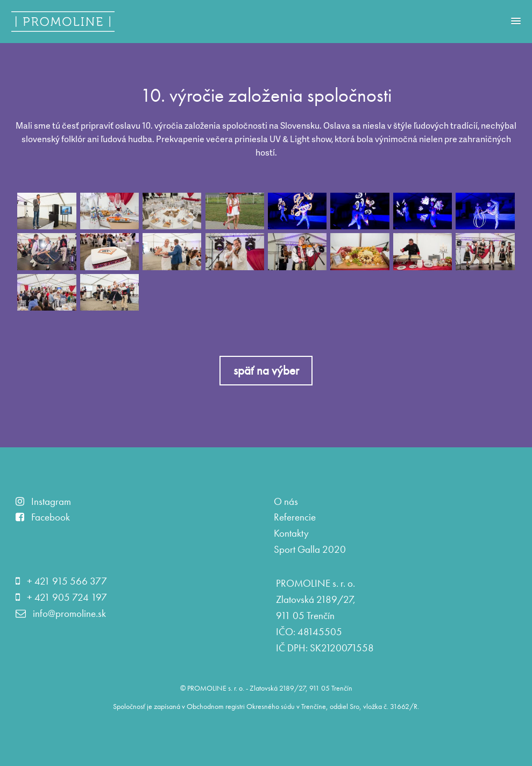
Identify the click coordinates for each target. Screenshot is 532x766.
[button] (516, 18)
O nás (286, 502)
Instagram (43, 502)
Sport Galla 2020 (310, 550)
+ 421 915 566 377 (61, 581)
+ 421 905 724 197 (61, 598)
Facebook (43, 517)
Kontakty (291, 533)
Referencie (295, 517)
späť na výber (266, 370)
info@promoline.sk (61, 614)
